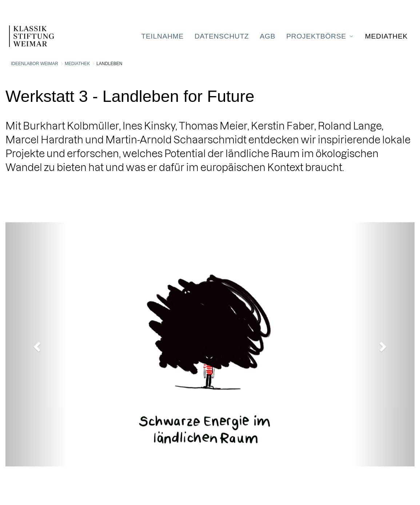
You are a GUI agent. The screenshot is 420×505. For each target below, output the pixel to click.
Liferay (49, 488)
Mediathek (77, 64)
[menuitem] (163, 36)
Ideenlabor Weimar (35, 64)
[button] (36, 344)
